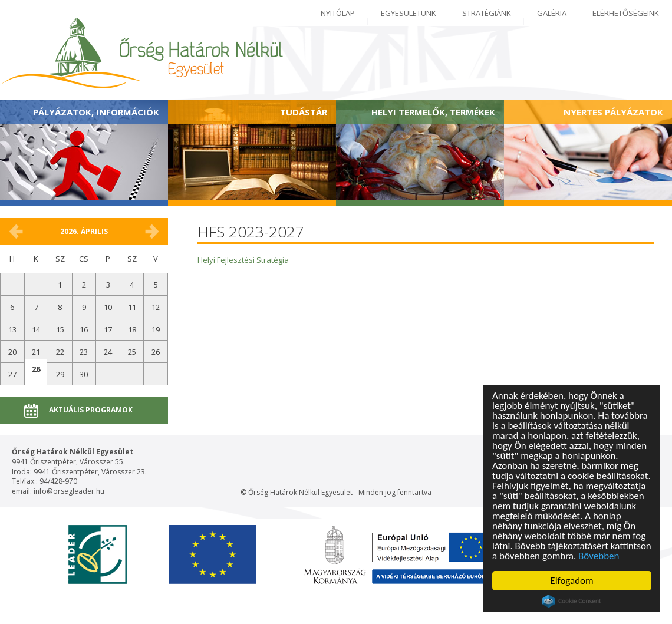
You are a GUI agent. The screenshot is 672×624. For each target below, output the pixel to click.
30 (84, 374)
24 (108, 352)
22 (60, 352)
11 (132, 307)
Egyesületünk (409, 13)
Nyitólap (338, 13)
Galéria (552, 13)
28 (36, 369)
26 (156, 352)
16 (84, 329)
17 (108, 329)
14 (36, 329)
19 (156, 329)
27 (12, 374)
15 (60, 329)
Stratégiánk (487, 13)
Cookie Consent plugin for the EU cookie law (572, 601)
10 (108, 307)
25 (132, 352)
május (152, 232)
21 (36, 352)
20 (12, 352)
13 (12, 329)
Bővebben (599, 556)
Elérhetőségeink (626, 13)
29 (60, 374)
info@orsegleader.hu (69, 491)
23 (84, 352)
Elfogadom (571, 581)
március (16, 232)
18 (132, 329)
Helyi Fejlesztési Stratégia (243, 260)
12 (156, 307)
